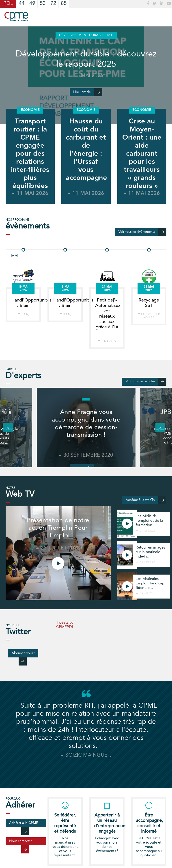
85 (64, 4)
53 (43, 4)
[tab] (86, 770)
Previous (6, 427)
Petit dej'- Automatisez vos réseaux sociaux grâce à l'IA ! (108, 317)
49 (32, 4)
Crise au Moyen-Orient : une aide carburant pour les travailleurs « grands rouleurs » (142, 154)
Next (158, 427)
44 (22, 4)
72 (53, 4)
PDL (8, 4)
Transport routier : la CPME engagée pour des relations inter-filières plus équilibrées (30, 154)
